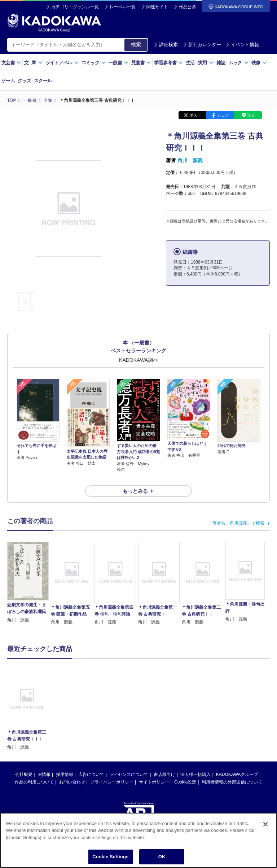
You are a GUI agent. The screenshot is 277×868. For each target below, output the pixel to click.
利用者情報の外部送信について (232, 769)
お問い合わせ (72, 769)
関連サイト (157, 7)
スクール (43, 81)
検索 (136, 44)
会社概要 (24, 761)
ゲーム (8, 81)
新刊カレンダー (202, 45)
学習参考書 (168, 63)
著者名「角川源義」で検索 (238, 510)
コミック (94, 63)
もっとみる (135, 478)
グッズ (24, 81)
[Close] (265, 824)
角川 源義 (190, 160)
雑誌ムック (232, 63)
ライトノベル (62, 63)
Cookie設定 (185, 769)
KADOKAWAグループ (237, 761)
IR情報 (44, 761)
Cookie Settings (110, 857)
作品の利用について (34, 769)
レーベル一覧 (123, 7)
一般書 (118, 63)
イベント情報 (242, 45)
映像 (259, 63)
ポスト (195, 115)
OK (162, 857)
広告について (91, 761)
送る (251, 115)
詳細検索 (166, 45)
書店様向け (164, 761)
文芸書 (11, 63)
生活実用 (200, 63)
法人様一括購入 (195, 761)
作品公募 (188, 7)
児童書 (141, 63)
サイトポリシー (154, 769)
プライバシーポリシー (112, 769)
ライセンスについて (129, 761)
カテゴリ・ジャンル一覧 (75, 7)
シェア (223, 115)
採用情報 (65, 761)
